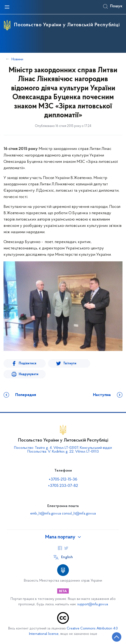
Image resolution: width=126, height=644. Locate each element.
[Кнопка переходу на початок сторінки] (117, 637)
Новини (17, 59)
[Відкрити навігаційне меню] (7, 7)
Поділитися (28, 364)
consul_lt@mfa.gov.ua (79, 514)
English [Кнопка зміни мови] (67, 557)
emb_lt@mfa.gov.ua (46, 514)
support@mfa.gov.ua (93, 604)
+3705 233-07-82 (63, 486)
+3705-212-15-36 (63, 479)
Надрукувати (29, 374)
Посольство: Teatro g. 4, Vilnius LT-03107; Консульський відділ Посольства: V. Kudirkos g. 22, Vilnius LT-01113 (63, 450)
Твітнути (70, 364)
